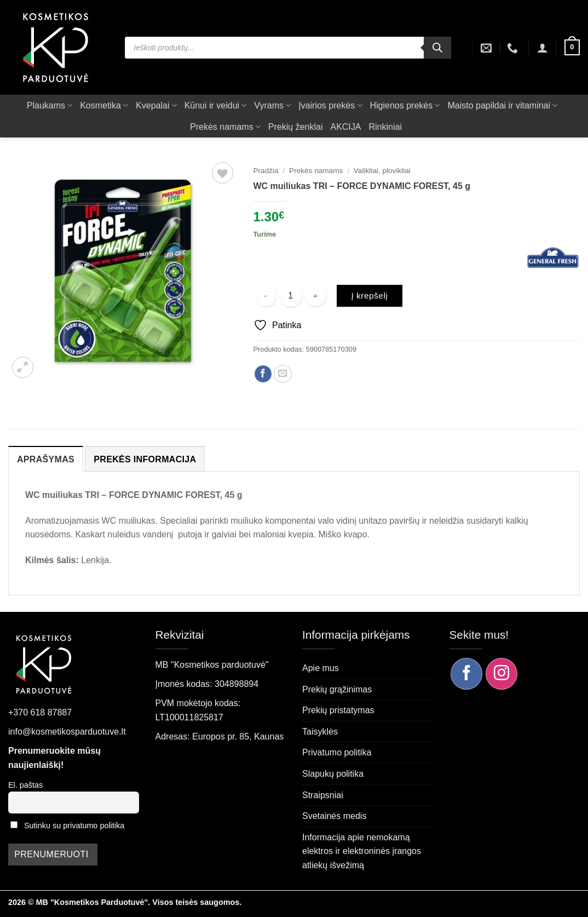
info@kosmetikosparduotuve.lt (67, 732)
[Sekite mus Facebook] (466, 674)
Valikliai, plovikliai (382, 171)
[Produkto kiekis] (291, 296)
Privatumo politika (337, 752)
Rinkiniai (385, 127)
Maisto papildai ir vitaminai (502, 105)
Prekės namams (225, 127)
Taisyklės (320, 732)
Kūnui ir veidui (216, 105)
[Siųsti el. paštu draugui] (283, 374)
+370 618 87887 (40, 712)
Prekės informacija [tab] (145, 459)
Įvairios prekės (330, 105)
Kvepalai (156, 105)
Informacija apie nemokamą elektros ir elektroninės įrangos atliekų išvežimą (362, 851)
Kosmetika (104, 105)
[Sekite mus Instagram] (501, 674)
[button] (543, 48)
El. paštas (25, 785)
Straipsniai (323, 795)
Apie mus (321, 668)
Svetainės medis (334, 816)
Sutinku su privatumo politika (74, 826)
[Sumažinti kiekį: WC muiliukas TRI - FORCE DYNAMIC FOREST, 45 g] (266, 296)
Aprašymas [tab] (46, 459)
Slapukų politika (333, 774)
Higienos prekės (405, 105)
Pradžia (266, 171)
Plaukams (50, 105)
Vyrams (272, 105)
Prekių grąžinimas (337, 689)
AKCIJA (345, 127)
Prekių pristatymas (338, 710)
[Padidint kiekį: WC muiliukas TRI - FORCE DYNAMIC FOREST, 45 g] (316, 296)
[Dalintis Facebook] (263, 374)
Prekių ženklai (296, 127)
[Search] (437, 48)
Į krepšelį (369, 296)
